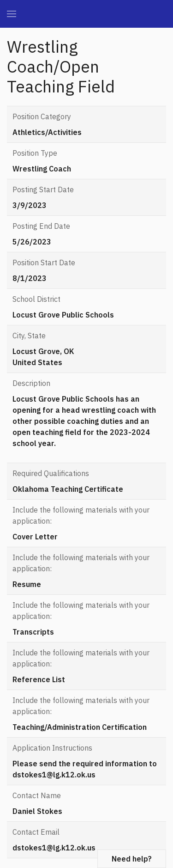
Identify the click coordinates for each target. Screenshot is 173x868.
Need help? (132, 859)
